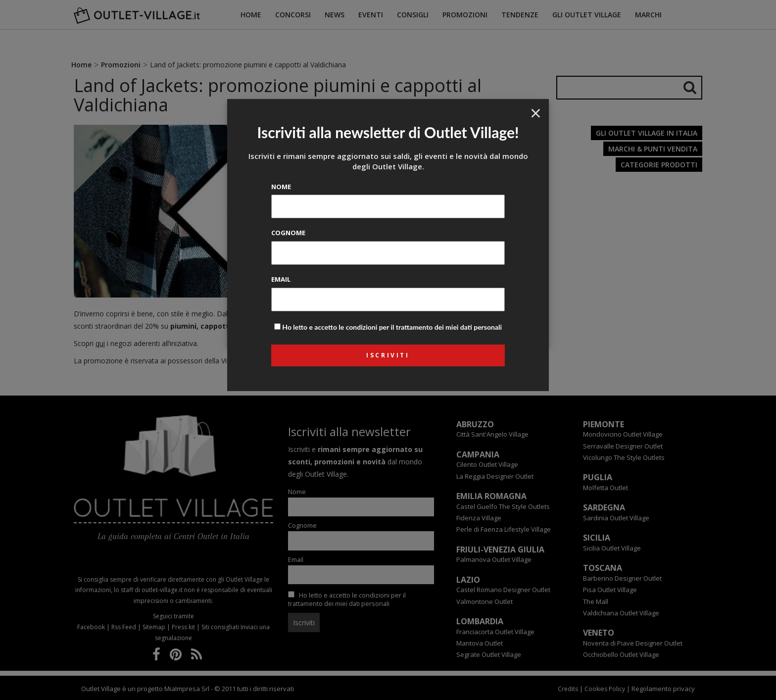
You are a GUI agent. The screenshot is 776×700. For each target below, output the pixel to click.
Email (281, 279)
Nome (281, 187)
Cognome (288, 233)
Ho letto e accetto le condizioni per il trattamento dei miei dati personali (392, 327)
